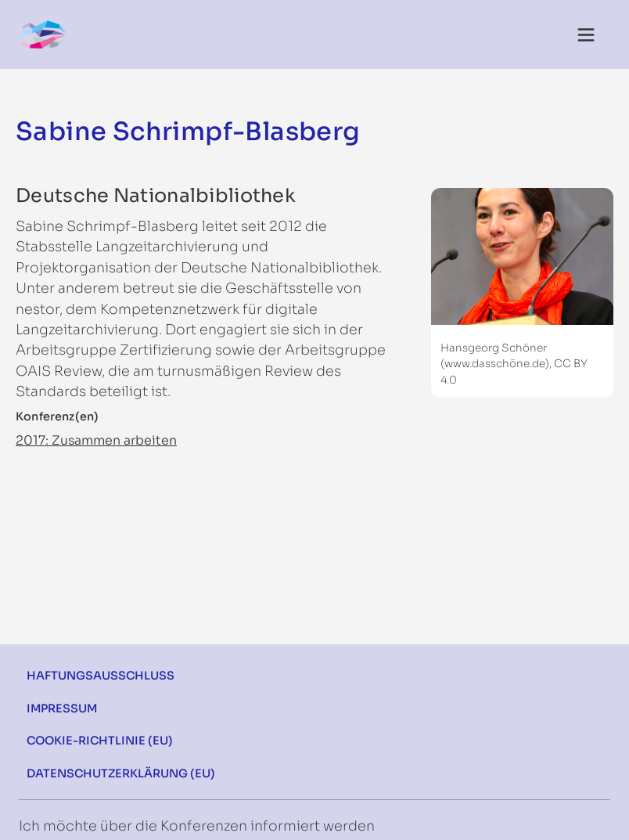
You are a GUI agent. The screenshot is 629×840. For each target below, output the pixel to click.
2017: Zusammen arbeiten (96, 440)
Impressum (62, 708)
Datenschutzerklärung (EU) (121, 773)
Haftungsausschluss (101, 676)
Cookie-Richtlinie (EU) (100, 741)
